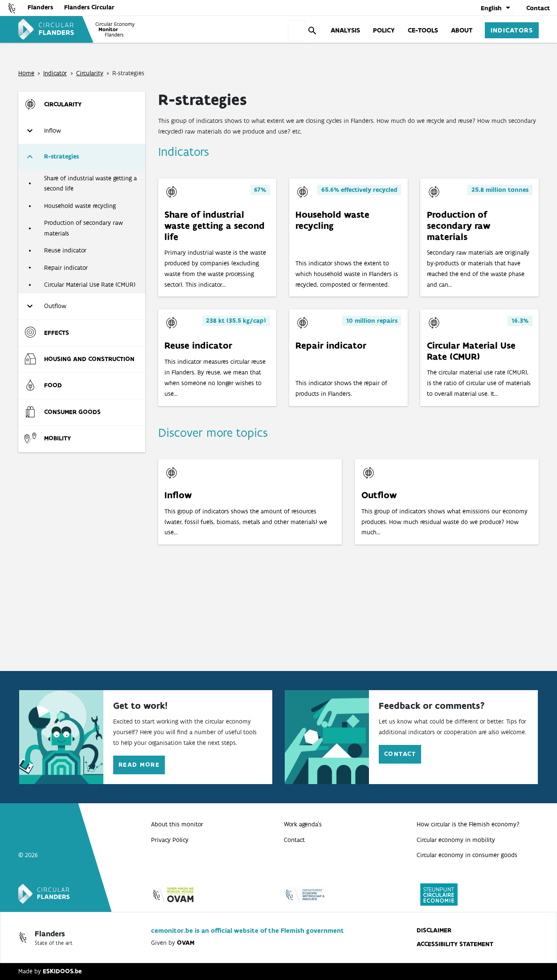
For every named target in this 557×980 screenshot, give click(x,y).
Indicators (512, 30)
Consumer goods (72, 412)
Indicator (55, 73)
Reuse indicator (65, 250)
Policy (384, 30)
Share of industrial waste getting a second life (90, 183)
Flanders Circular (89, 7)
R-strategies (61, 156)
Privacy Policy (170, 840)
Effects (57, 333)
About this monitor (177, 824)
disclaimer (434, 930)
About (462, 30)
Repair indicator (66, 268)
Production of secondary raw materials (84, 228)
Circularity (90, 73)
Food (53, 385)
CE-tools (423, 30)
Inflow (53, 130)
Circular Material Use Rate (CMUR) (90, 285)
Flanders (40, 7)
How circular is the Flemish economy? (468, 824)
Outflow (55, 306)
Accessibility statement (455, 944)
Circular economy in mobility (456, 840)
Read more (139, 764)
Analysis (345, 30)
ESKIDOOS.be (62, 971)
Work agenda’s (303, 824)
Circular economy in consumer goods (467, 855)
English (491, 8)
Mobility (57, 438)
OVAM (186, 943)
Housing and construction (89, 359)
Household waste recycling (80, 206)
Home (26, 73)
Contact (538, 8)
